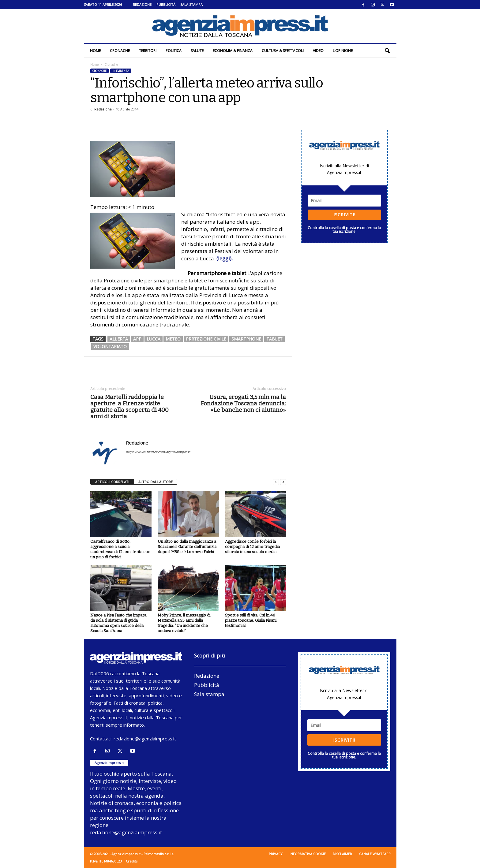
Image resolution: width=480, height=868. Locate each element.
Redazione (142, 4)
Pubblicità (166, 4)
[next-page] (283, 482)
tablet (274, 339)
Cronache (120, 51)
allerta (119, 339)
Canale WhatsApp (375, 854)
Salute (197, 51)
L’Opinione (343, 51)
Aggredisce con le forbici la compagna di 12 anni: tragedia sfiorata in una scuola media (252, 547)
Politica (174, 51)
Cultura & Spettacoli (283, 51)
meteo (173, 339)
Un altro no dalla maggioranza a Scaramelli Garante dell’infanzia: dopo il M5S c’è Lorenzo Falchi (187, 547)
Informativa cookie (308, 854)
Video (318, 51)
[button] (387, 51)
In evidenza (121, 71)
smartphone (246, 339)
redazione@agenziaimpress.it (145, 739)
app (137, 339)
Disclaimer (342, 854)
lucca (154, 339)
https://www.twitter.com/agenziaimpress (158, 452)
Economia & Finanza (233, 51)
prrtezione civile (206, 339)
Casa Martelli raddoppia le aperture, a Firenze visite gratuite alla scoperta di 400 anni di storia (129, 407)
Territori (148, 51)
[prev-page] (276, 482)
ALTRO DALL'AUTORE (156, 482)
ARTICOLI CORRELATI (112, 482)
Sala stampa (191, 4)
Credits (132, 861)
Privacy (276, 854)
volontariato (110, 346)
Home (95, 51)
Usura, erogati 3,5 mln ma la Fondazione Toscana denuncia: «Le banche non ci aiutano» (243, 403)
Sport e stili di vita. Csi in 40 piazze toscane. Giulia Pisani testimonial (251, 620)
